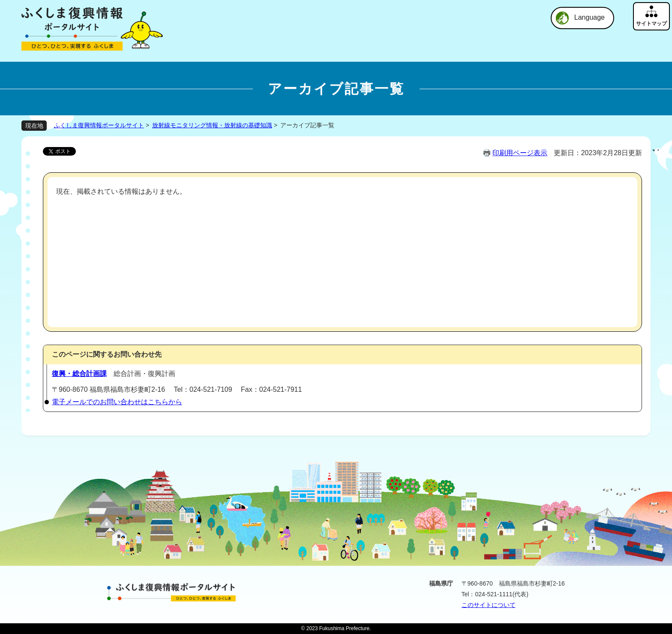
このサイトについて (489, 605)
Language (589, 17)
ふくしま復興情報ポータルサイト (99, 125)
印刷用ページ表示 (520, 153)
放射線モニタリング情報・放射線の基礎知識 (212, 125)
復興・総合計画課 (79, 374)
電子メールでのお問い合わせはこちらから (117, 402)
